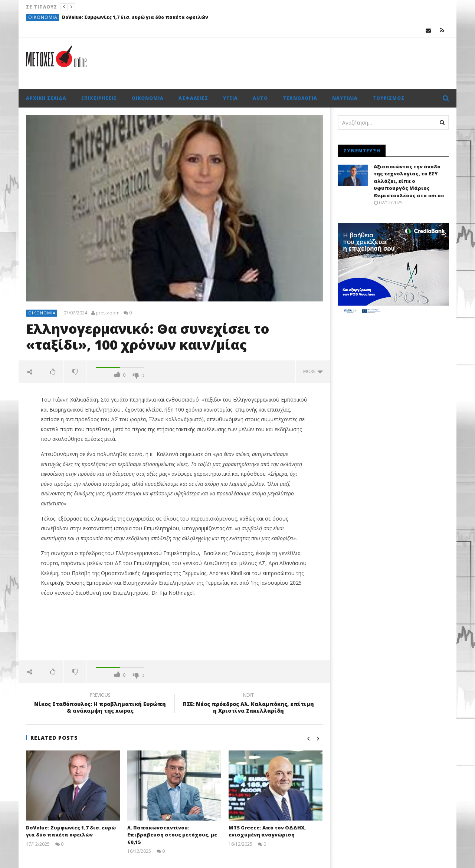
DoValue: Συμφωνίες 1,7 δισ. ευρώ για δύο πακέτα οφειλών (135, 17)
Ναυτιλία (345, 98)
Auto (260, 98)
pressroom (108, 313)
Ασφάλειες (193, 98)
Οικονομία (43, 17)
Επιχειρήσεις (99, 98)
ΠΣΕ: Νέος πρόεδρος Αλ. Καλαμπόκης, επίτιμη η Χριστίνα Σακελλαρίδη (249, 704)
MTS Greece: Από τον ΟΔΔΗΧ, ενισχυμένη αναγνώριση (267, 831)
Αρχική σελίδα (46, 98)
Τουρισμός (389, 98)
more (313, 371)
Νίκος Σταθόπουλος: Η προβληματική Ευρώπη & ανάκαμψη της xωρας (100, 704)
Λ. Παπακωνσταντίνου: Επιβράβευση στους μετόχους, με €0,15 (172, 835)
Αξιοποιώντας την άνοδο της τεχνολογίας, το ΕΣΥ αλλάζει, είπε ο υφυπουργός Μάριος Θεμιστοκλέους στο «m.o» (409, 181)
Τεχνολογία (300, 98)
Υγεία (230, 98)
